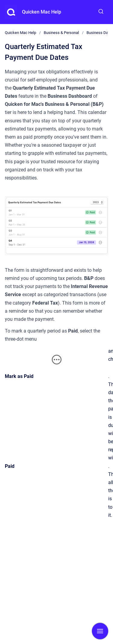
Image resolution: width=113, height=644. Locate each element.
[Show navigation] (100, 631)
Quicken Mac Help (42, 12)
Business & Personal (61, 33)
